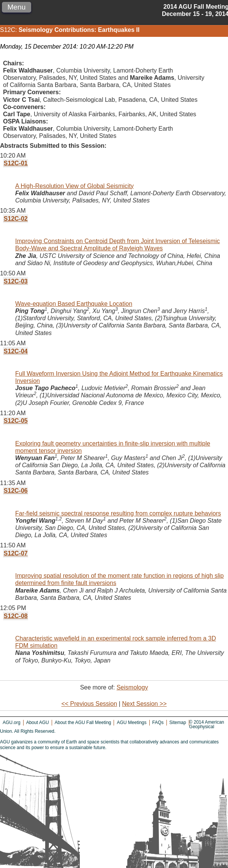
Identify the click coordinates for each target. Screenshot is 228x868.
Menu (16, 7)
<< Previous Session (89, 704)
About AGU (38, 723)
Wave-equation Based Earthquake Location (74, 304)
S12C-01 (16, 163)
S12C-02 (16, 219)
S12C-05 (16, 421)
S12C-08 (16, 616)
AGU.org (12, 723)
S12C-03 (16, 281)
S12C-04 (16, 351)
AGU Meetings (131, 723)
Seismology (132, 687)
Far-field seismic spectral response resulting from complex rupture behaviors (118, 513)
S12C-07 (16, 553)
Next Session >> (144, 704)
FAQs (158, 723)
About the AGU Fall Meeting (83, 723)
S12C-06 (16, 491)
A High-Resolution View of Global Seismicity (74, 186)
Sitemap (178, 723)
